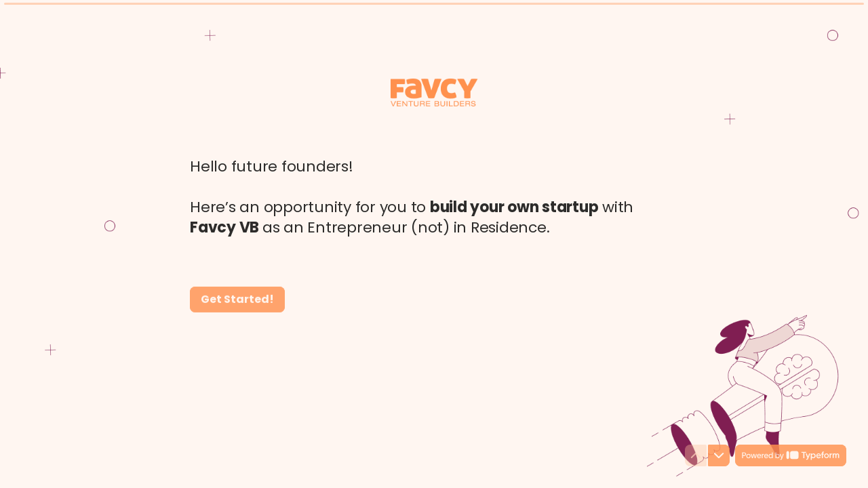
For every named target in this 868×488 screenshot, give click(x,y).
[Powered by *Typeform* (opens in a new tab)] (791, 455)
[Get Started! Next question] (237, 299)
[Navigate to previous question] (696, 455)
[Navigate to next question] (719, 455)
